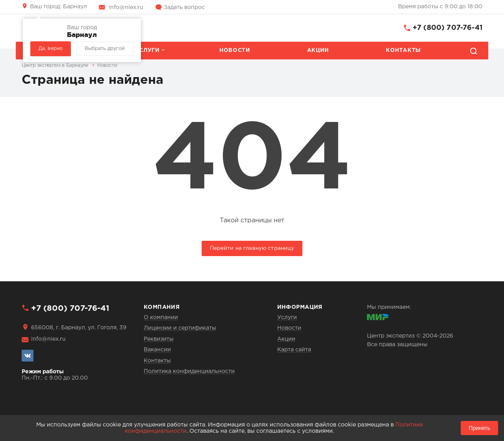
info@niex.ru (126, 7)
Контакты (403, 50)
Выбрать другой (105, 49)
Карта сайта (294, 350)
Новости (234, 50)
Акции (318, 50)
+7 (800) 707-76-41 (447, 28)
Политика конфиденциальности (189, 371)
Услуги (147, 50)
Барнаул (58, 7)
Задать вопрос (184, 7)
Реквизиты (159, 339)
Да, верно (51, 49)
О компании (161, 317)
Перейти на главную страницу (252, 248)
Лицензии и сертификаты (180, 328)
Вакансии (157, 350)
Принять (479, 428)
